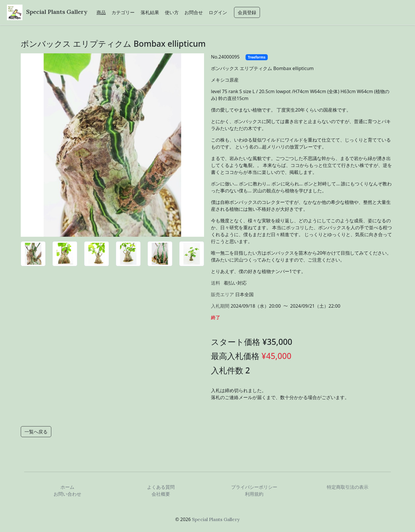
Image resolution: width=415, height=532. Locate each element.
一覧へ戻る (36, 432)
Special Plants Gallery (57, 12)
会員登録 (247, 12)
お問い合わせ (67, 494)
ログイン (218, 12)
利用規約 (254, 494)
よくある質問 (161, 487)
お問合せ (194, 12)
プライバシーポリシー (254, 487)
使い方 (172, 12)
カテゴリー (123, 12)
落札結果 (150, 12)
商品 (101, 12)
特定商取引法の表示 (348, 487)
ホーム (67, 487)
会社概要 (161, 494)
